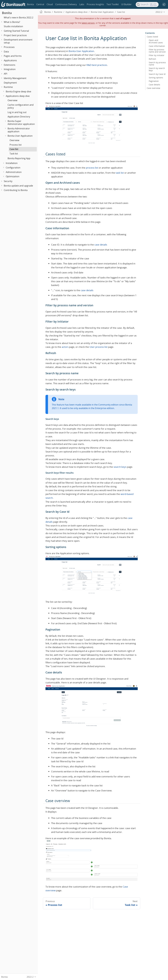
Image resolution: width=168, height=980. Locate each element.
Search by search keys (157, 69)
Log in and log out (17, 112)
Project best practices (15, 35)
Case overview (153, 88)
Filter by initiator (157, 55)
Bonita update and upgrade (18, 186)
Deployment (10, 83)
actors (65, 347)
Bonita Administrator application (19, 130)
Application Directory (19, 117)
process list (92, 168)
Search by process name (157, 64)
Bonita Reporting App (19, 158)
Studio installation (13, 26)
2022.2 (159, 12)
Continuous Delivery (66, 4)
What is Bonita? (12, 22)
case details (101, 245)
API (5, 74)
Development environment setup (18, 41)
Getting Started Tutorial (16, 31)
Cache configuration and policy (21, 106)
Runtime (8, 87)
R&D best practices (97, 65)
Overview (12, 100)
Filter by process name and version (157, 51)
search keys (120, 467)
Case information (157, 46)
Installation (12, 163)
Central (40, 4)
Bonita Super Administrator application (21, 123)
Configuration (13, 168)
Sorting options (156, 78)
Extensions (10, 65)
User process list (99, 347)
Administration (14, 172)
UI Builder (126, 4)
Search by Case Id (157, 74)
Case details (154, 85)
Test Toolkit (113, 4)
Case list (14, 149)
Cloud (50, 4)
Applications (10, 60)
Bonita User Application (20, 136)
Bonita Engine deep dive (18, 91)
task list (120, 173)
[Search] (147, 4)
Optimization (13, 176)
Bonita (30, 4)
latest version (88, 23)
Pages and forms (13, 56)
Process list (16, 145)
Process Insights (95, 4)
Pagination (154, 81)
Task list (14, 154)
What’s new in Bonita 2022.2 (19, 18)
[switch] (164, 4)
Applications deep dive (18, 96)
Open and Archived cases (156, 41)
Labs (82, 4)
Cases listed (152, 37)
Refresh (152, 59)
